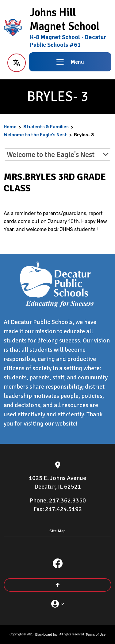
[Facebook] (58, 563)
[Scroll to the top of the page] (57, 585)
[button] (16, 62)
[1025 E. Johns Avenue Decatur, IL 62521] (57, 482)
